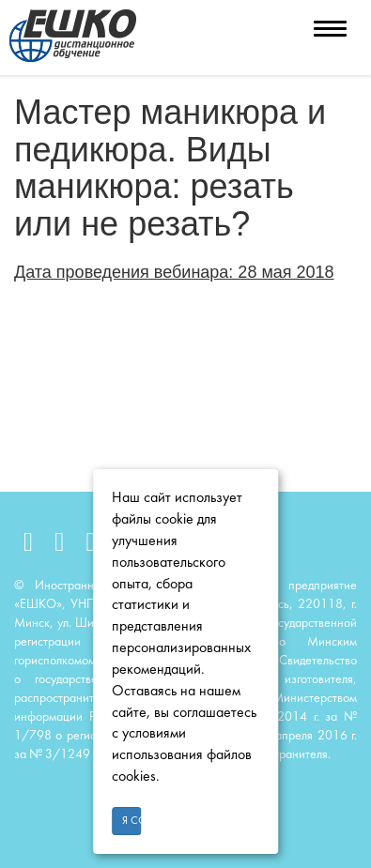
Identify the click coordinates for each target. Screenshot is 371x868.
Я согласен (132, 821)
